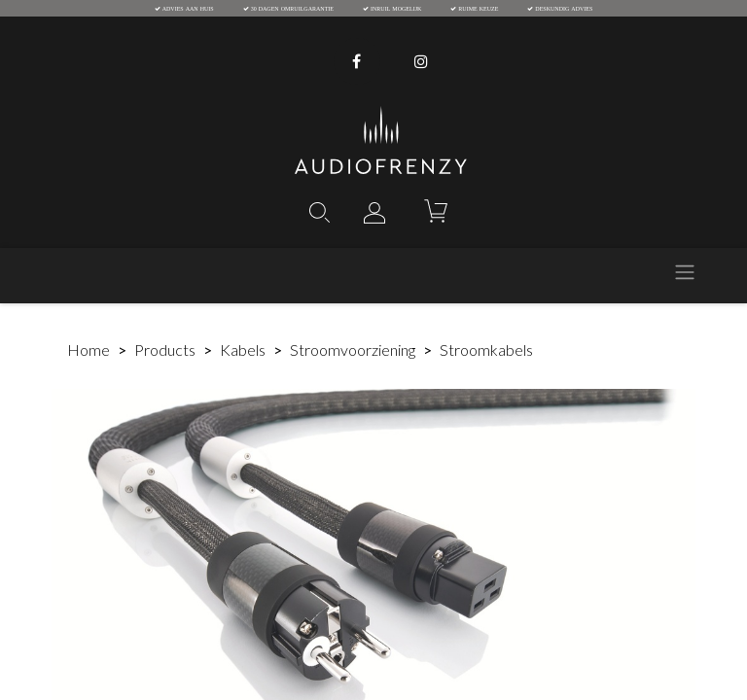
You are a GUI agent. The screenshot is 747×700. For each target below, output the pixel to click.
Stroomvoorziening (353, 350)
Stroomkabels (486, 350)
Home (89, 350)
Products (165, 350)
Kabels (243, 350)
